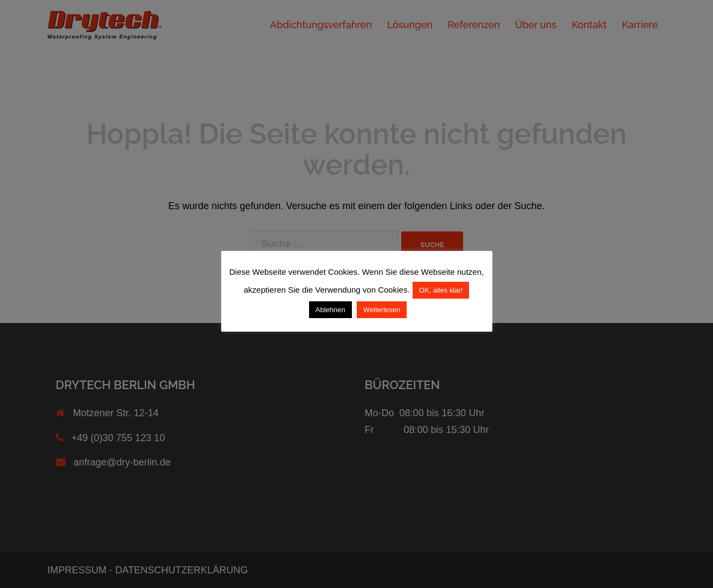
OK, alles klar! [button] (441, 290)
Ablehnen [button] (330, 310)
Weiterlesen (382, 310)
